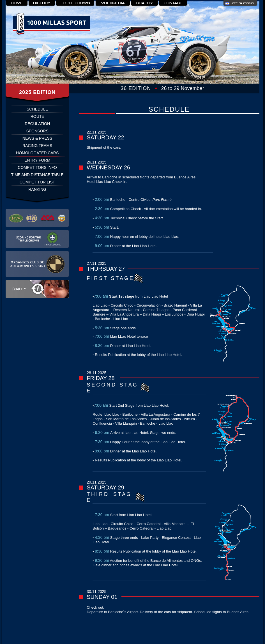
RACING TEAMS (37, 146)
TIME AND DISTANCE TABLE (37, 175)
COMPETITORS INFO (37, 167)
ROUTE (37, 116)
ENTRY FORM (37, 160)
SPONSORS (37, 131)
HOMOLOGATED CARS (37, 153)
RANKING (37, 189)
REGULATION (37, 124)
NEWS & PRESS (37, 138)
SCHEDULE (37, 109)
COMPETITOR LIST (37, 182)
